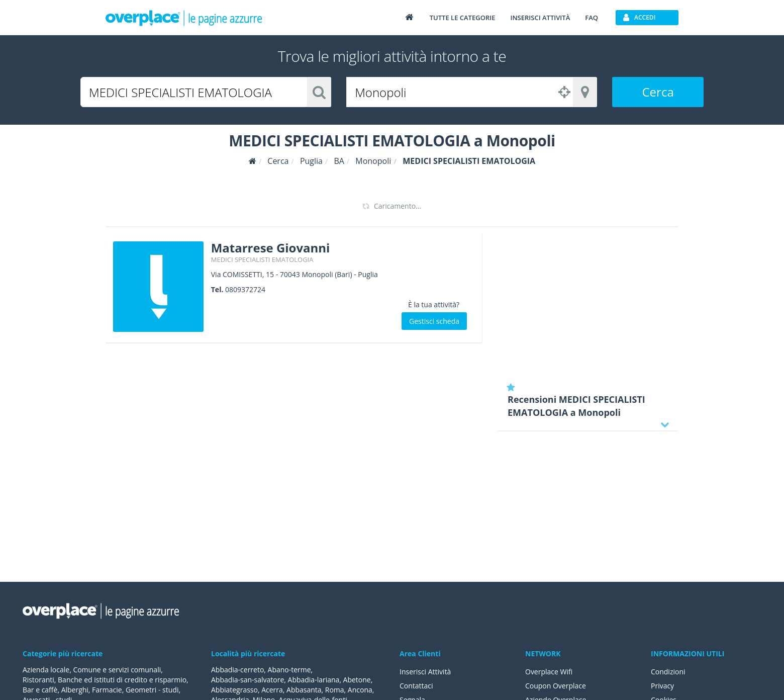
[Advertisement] (588, 304)
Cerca (658, 92)
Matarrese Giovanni (271, 248)
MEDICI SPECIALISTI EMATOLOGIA (262, 259)
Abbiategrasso (234, 690)
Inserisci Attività (425, 672)
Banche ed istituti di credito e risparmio (122, 680)
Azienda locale (46, 670)
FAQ (592, 18)
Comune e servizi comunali (117, 670)
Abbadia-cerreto (237, 670)
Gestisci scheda (434, 321)
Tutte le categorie (463, 18)
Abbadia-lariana (314, 680)
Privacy (662, 686)
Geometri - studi (152, 690)
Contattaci (416, 686)
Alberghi (75, 690)
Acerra (272, 690)
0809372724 (245, 289)
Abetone (357, 680)
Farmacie (107, 690)
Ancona (360, 690)
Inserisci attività (540, 18)
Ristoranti (38, 680)
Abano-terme (289, 670)
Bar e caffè (40, 690)
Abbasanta (304, 690)
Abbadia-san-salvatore (248, 680)
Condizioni (668, 672)
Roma (335, 690)
